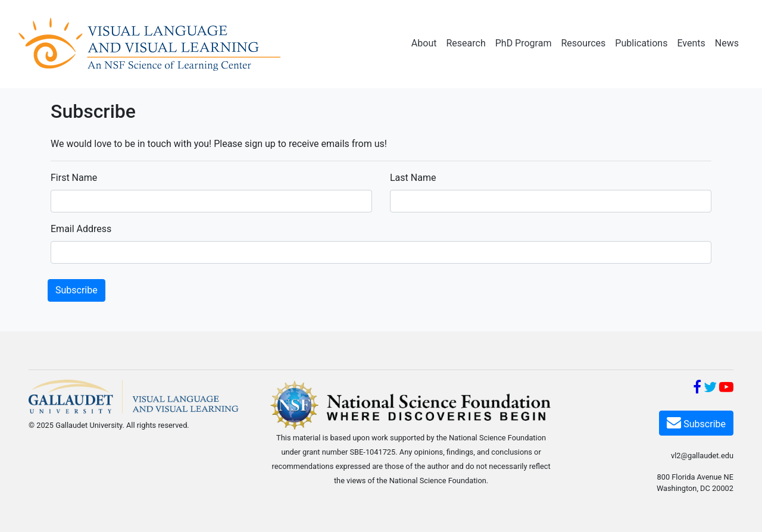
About (424, 43)
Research (466, 43)
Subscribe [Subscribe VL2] (696, 422)
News (727, 43)
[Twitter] (710, 389)
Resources (583, 43)
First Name (74, 178)
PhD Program (524, 43)
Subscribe (76, 290)
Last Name (413, 178)
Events (691, 43)
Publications (641, 43)
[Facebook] (697, 389)
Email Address (81, 229)
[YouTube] (726, 389)
